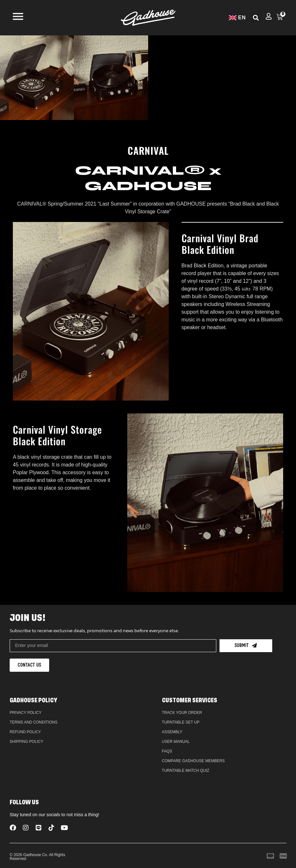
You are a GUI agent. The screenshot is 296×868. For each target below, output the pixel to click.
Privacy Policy (26, 713)
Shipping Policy (27, 742)
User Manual (176, 742)
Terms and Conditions (34, 722)
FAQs (167, 751)
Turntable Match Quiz (186, 771)
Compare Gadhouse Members (193, 761)
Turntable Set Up (181, 722)
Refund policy (25, 732)
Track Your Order (182, 713)
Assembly (172, 732)
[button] (256, 18)
